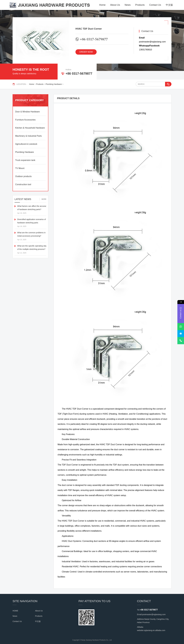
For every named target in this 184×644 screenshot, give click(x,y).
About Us (115, 5)
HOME (15, 611)
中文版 (169, 5)
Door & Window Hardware (27, 112)
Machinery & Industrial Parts (28, 136)
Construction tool (23, 184)
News (128, 5)
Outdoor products (23, 176)
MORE (44, 199)
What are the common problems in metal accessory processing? (31, 234)
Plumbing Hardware (54, 84)
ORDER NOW (86, 52)
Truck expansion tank (25, 160)
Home (102, 5)
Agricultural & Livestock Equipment (26, 146)
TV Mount (20, 168)
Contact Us (155, 5)
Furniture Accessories (25, 120)
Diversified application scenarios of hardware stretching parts (32, 221)
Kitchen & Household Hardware (30, 128)
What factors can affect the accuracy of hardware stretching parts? (32, 208)
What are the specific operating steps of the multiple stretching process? (32, 248)
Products (140, 5)
